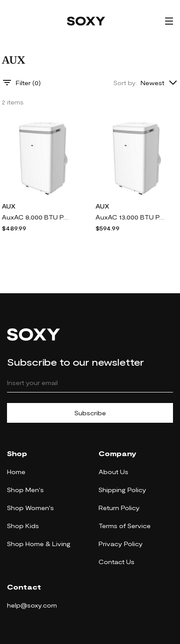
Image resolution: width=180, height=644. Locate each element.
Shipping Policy (122, 490)
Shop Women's (30, 508)
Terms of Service (125, 526)
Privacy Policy (121, 544)
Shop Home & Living (39, 544)
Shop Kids (23, 526)
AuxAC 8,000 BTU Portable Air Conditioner (37, 217)
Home (16, 472)
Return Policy (119, 508)
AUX (9, 206)
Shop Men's (25, 490)
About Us (113, 472)
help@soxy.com (32, 605)
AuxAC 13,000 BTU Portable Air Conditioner (131, 217)
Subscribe (90, 413)
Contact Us (116, 562)
